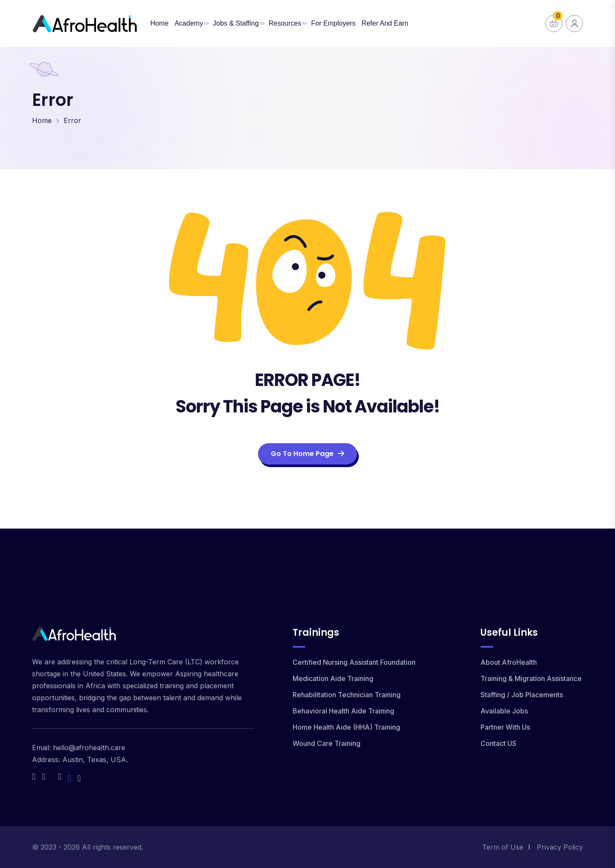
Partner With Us (505, 727)
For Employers (334, 23)
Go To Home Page (307, 454)
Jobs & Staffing (236, 23)
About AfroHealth (509, 662)
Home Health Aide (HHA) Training (346, 727)
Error (72, 120)
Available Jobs (504, 711)
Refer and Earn (385, 23)
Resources (285, 23)
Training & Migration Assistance (531, 678)
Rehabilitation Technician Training (347, 695)
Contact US (498, 743)
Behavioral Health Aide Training (343, 711)
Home (160, 23)
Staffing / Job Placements (522, 695)
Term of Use (503, 847)
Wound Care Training (327, 743)
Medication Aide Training (333, 678)
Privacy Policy (560, 847)
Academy (189, 23)
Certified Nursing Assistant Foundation (354, 662)
